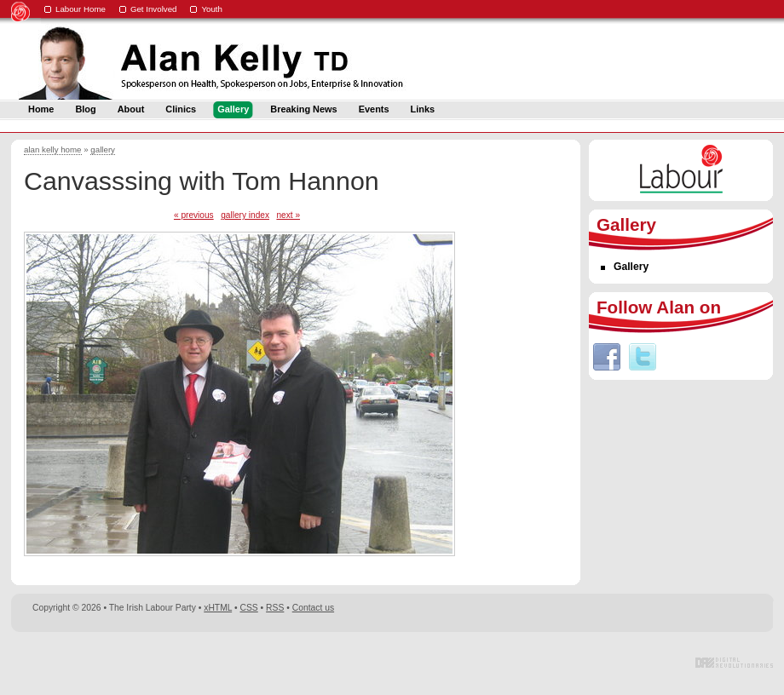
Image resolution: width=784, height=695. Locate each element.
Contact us (313, 608)
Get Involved (154, 9)
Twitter (643, 357)
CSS (249, 608)
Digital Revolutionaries (734, 663)
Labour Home (81, 9)
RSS (275, 608)
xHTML (218, 608)
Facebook (607, 357)
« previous (194, 215)
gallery (103, 149)
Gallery (631, 267)
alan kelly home (53, 149)
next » (288, 215)
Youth (212, 9)
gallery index (245, 215)
